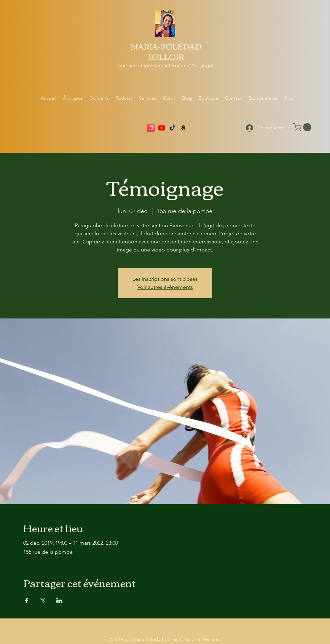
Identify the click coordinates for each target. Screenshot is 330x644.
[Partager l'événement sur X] (43, 601)
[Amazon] (183, 128)
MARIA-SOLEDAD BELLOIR (166, 51)
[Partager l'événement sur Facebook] (26, 601)
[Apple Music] (151, 128)
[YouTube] (162, 128)
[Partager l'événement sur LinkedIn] (59, 601)
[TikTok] (172, 128)
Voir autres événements (165, 287)
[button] (303, 127)
